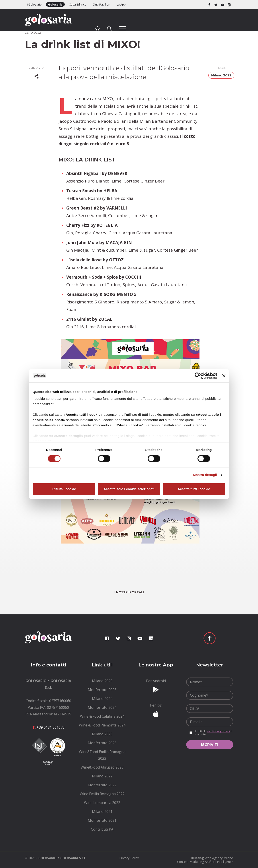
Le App (121, 4)
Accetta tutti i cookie (194, 489)
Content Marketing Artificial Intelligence (205, 862)
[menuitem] (102, 681)
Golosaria (55, 4)
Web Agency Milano (219, 858)
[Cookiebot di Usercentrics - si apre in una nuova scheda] (198, 376)
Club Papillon (101, 4)
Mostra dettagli (205, 475)
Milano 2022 (221, 75)
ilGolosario (34, 4)
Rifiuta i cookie (64, 489)
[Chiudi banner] (224, 376)
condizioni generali (218, 731)
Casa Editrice (78, 4)
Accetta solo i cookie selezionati (129, 489)
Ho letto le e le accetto (213, 733)
